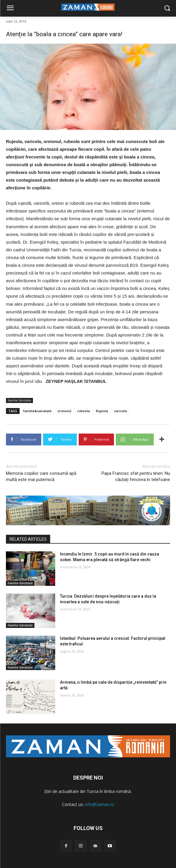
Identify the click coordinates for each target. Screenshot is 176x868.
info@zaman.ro (100, 804)
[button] (167, 8)
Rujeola (102, 411)
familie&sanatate (37, 411)
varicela (120, 411)
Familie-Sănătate (19, 400)
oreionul (64, 411)
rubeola (84, 411)
